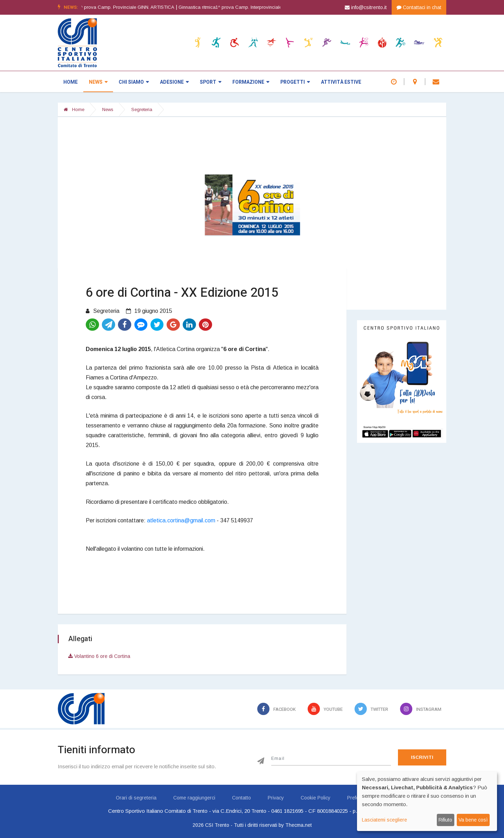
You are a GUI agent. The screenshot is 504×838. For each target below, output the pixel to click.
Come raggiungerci (194, 798)
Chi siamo (134, 82)
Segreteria (142, 109)
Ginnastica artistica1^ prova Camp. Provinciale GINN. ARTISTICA (121, 7)
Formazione (251, 82)
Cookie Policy (316, 798)
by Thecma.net (295, 825)
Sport (211, 82)
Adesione (174, 82)
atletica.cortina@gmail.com (181, 520)
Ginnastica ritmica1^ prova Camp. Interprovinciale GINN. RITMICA (262, 7)
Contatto (241, 798)
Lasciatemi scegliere (384, 820)
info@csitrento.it (366, 7)
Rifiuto (445, 820)
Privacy (276, 798)
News (98, 82)
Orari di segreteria (136, 798)
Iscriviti (422, 757)
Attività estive (341, 82)
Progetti (295, 82)
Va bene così (473, 820)
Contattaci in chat (419, 7)
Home (71, 82)
